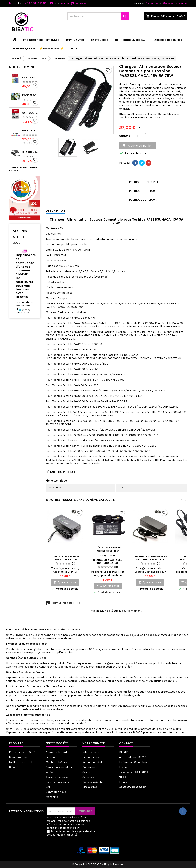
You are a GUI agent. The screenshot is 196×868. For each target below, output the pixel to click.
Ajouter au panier (137, 146)
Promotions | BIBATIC (22, 752)
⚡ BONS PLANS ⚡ (51, 48)
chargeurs (178, 720)
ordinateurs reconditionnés (29, 706)
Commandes (90, 767)
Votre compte (94, 743)
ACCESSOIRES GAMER (168, 40)
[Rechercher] (98, 16)
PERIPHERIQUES (22, 48)
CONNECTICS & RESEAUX (131, 40)
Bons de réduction (94, 782)
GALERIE (51, 787)
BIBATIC (18, 729)
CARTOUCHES (100, 40)
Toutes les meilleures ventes (23, 169)
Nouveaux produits (21, 757)
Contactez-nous (56, 792)
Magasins (52, 797)
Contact (126, 743)
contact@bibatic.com (74, 3)
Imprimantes (15, 686)
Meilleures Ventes (24, 67)
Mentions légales (56, 762)
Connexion (152, 3)
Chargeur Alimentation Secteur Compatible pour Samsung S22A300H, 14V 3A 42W (150, 561)
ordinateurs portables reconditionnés (113, 677)
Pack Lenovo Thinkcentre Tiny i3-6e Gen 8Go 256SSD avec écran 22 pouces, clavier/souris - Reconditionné (30, 131)
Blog (74, 48)
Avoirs (86, 772)
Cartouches (34, 686)
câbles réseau (15, 723)
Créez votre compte (175, 3)
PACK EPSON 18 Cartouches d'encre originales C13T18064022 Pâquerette (30, 95)
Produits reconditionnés (41, 40)
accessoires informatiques (159, 677)
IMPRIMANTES (75, 40)
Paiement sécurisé (57, 782)
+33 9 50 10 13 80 (36, 3)
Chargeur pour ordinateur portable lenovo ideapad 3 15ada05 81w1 (30, 152)
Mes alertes (90, 787)
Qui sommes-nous (57, 777)
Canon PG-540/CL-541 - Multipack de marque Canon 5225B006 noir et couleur (30, 78)
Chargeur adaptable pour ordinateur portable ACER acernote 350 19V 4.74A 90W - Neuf (108, 565)
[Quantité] (138, 136)
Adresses (88, 777)
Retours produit (92, 762)
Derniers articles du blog (22, 237)
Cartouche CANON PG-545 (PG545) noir (30, 113)
